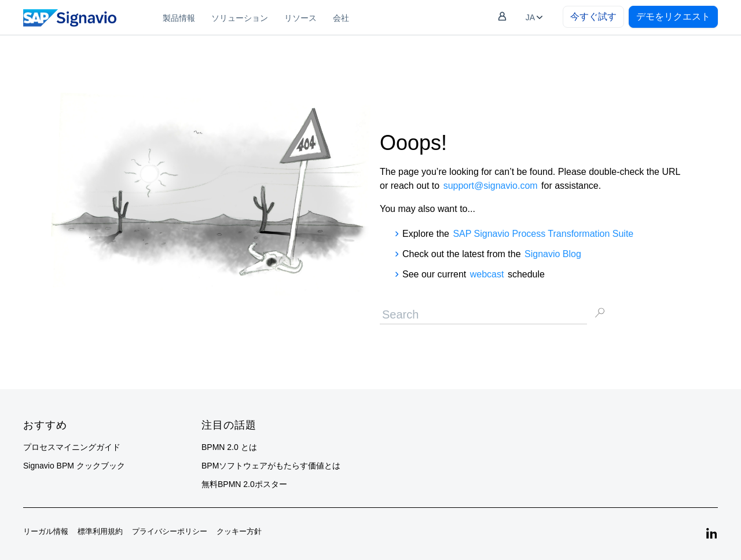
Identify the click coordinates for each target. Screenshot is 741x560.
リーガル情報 (46, 531)
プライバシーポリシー (170, 531)
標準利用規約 (100, 531)
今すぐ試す (593, 17)
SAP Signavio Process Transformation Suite (543, 234)
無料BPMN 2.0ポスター (244, 484)
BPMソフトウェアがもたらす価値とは (271, 466)
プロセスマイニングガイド (72, 447)
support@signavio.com (491, 186)
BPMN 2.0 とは (229, 447)
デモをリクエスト (673, 17)
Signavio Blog (553, 254)
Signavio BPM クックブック (74, 466)
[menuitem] (179, 17)
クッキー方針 (239, 531)
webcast (487, 274)
